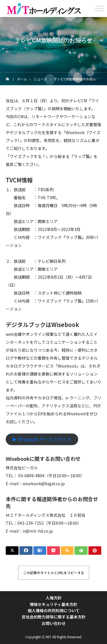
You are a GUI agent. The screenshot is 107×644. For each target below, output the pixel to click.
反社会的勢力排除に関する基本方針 (54, 617)
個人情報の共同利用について (54, 610)
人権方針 (54, 598)
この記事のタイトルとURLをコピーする (54, 573)
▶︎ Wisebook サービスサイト (42, 439)
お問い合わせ (54, 623)
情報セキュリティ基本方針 (53, 604)
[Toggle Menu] (100, 8)
